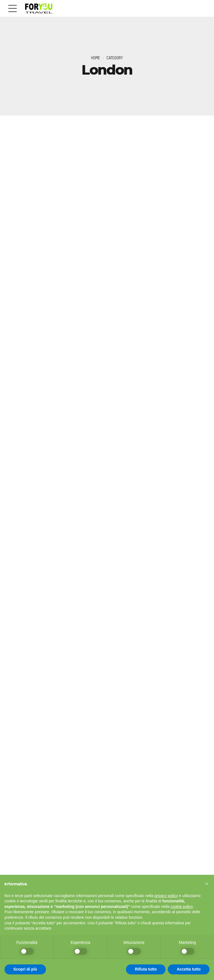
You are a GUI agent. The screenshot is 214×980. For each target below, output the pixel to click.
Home (96, 58)
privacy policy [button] (166, 896)
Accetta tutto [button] (189, 969)
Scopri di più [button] (25, 969)
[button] (207, 884)
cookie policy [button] (182, 907)
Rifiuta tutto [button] (146, 969)
